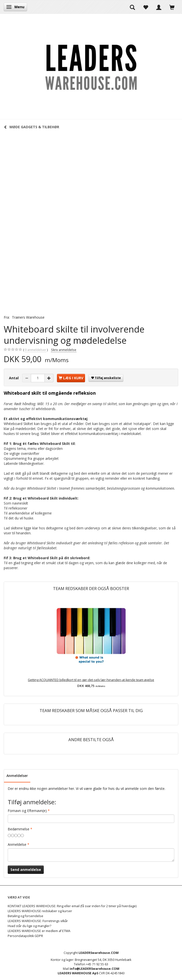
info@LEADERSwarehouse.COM (94, 969)
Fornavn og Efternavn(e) (27, 811)
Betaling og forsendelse (25, 916)
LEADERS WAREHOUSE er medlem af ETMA (39, 931)
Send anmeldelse (26, 870)
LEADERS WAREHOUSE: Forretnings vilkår (38, 921)
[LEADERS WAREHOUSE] (91, 66)
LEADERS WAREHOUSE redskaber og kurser (40, 911)
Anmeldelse (17, 844)
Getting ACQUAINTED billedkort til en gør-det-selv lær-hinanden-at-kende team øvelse (91, 680)
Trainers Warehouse (28, 317)
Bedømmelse (19, 829)
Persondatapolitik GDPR (25, 936)
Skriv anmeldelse (64, 350)
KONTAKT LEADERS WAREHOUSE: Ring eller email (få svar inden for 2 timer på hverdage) (72, 906)
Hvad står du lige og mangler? (29, 926)
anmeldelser (36, 350)
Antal (14, 378)
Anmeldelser (17, 776)
